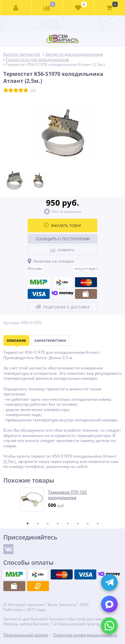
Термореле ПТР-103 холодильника (67, 495)
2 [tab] (38, 524)
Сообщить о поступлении (63, 239)
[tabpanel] (63, 500)
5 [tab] (68, 524)
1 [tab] (28, 524)
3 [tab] (48, 524)
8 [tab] (98, 524)
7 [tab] (88, 524)
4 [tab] (58, 524)
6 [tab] (78, 524)
